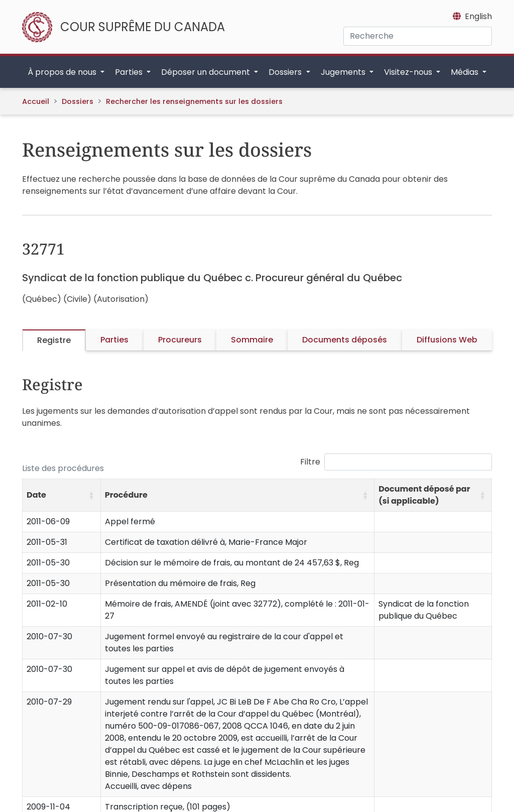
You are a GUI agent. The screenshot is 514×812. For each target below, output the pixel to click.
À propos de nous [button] (63, 72)
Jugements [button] (344, 72)
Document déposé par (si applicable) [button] (424, 495)
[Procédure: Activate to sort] (237, 495)
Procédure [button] (126, 495)
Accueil (36, 101)
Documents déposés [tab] (345, 340)
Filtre (310, 462)
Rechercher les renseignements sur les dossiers (194, 101)
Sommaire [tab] (252, 340)
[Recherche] (418, 36)
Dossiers (78, 101)
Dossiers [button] (286, 72)
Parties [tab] (114, 340)
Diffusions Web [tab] (447, 340)
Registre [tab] (54, 340)
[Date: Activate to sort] (62, 495)
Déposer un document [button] (207, 72)
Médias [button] (466, 72)
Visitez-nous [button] (409, 72)
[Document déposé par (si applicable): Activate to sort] (433, 495)
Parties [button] (130, 72)
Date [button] (36, 495)
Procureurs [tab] (180, 340)
